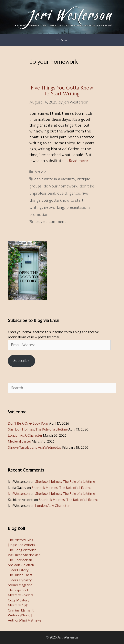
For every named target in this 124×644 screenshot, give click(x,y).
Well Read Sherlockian (24, 555)
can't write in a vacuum (55, 179)
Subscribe (21, 361)
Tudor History (18, 570)
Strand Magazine (20, 585)
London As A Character (25, 435)
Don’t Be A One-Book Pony (28, 423)
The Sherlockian (20, 560)
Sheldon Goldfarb (21, 565)
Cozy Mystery (19, 600)
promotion (39, 214)
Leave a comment (50, 222)
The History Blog (21, 540)
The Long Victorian (22, 550)
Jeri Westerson (19, 494)
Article (40, 172)
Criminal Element (21, 610)
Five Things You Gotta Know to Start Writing (62, 91)
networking (54, 207)
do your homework (61, 186)
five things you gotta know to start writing (59, 200)
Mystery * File (18, 605)
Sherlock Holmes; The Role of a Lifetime (38, 429)
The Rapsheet (18, 590)
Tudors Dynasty (20, 580)
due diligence (68, 193)
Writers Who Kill (20, 615)
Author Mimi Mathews (25, 620)
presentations (78, 207)
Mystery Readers (21, 595)
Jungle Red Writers (21, 545)
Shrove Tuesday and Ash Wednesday (35, 447)
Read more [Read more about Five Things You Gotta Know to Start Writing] (78, 161)
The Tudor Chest (20, 575)
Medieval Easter (19, 441)
